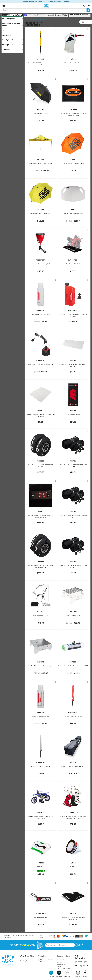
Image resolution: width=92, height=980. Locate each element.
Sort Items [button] (12, 49)
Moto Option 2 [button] (12, 40)
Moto (26, 19)
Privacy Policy (61, 965)
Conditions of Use (81, 961)
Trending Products (26, 961)
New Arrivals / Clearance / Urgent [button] (12, 25)
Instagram (78, 974)
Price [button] (12, 30)
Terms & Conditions (81, 963)
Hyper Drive (59, 974)
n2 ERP (41, 937)
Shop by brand (82, 966)
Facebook (85, 974)
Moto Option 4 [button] (12, 45)
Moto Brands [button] (12, 35)
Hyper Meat (67, 974)
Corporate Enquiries (63, 968)
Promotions (24, 959)
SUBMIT (80, 945)
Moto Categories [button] (12, 19)
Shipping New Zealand (46, 959)
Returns (59, 963)
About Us (60, 961)
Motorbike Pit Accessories (38, 19)
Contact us (60, 959)
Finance (59, 967)
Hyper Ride (51, 974)
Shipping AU (42, 961)
